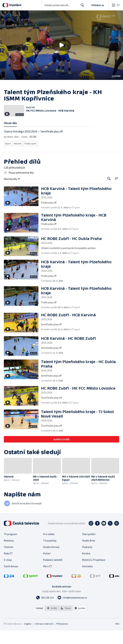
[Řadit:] (117, 192)
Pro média (49, 548)
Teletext (9, 560)
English (28, 637)
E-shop (8, 573)
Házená (18, 157)
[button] (61, 45)
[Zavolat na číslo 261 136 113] (45, 611)
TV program (10, 548)
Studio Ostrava (51, 560)
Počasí (47, 567)
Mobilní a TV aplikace (94, 573)
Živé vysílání (89, 548)
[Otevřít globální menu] (116, 5)
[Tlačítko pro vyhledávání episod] (109, 192)
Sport (8, 157)
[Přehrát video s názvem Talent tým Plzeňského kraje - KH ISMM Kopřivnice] (61, 45)
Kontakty (87, 580)
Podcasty (87, 560)
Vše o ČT (48, 580)
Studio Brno (89, 554)
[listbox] (66, 622)
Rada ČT (8, 567)
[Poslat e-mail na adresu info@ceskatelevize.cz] (72, 611)
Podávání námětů (53, 573)
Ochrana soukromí (44, 637)
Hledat (81, 6)
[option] (52, 622)
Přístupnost (62, 637)
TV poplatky (50, 554)
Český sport (30, 157)
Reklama (9, 554)
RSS (117, 637)
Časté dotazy (11, 580)
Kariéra (86, 567)
